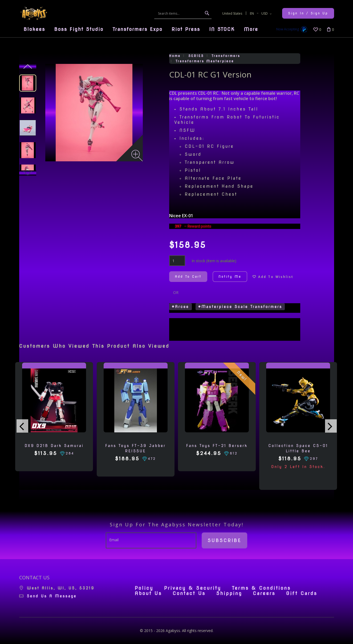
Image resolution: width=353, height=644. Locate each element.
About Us (148, 593)
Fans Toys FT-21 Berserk (217, 446)
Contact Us (189, 593)
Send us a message (52, 596)
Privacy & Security (193, 588)
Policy (144, 588)
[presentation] (22, 426)
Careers (264, 593)
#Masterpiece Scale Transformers (240, 307)
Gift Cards (302, 593)
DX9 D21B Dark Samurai (54, 446)
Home (175, 56)
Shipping (229, 593)
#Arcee (180, 307)
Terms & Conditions (261, 588)
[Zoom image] (137, 156)
